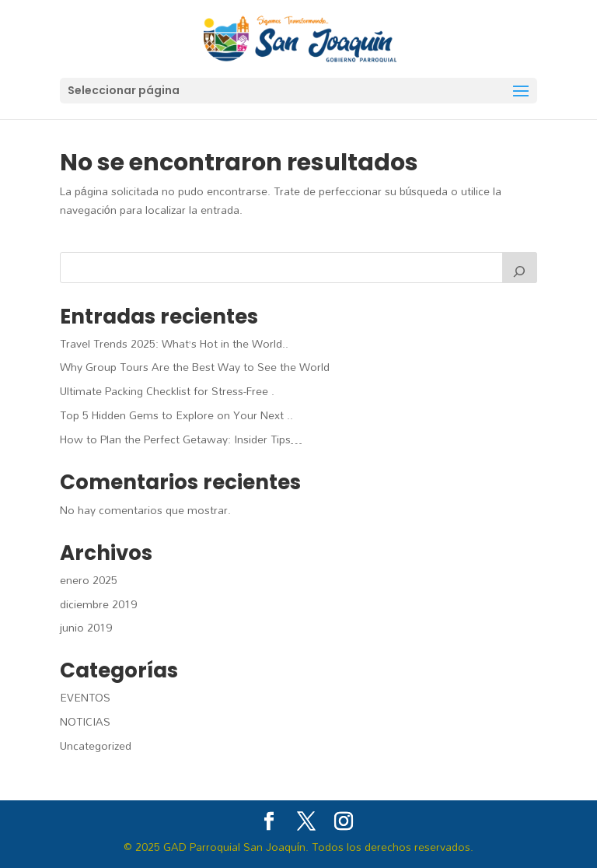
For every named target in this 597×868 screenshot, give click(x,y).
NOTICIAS (85, 721)
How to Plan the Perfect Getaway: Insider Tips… (181, 439)
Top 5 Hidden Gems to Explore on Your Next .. (176, 415)
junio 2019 (86, 627)
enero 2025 (89, 580)
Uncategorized (96, 745)
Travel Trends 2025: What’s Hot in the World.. (174, 343)
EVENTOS (85, 697)
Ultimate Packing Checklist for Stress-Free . (167, 391)
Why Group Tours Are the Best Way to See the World (195, 367)
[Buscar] (520, 268)
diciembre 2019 (98, 604)
